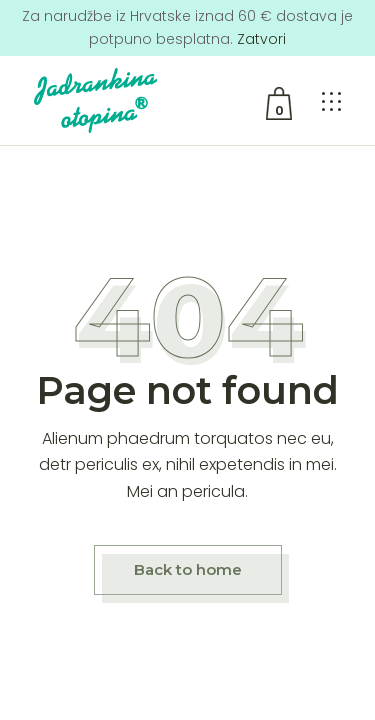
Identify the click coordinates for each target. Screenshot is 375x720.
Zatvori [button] (261, 39)
